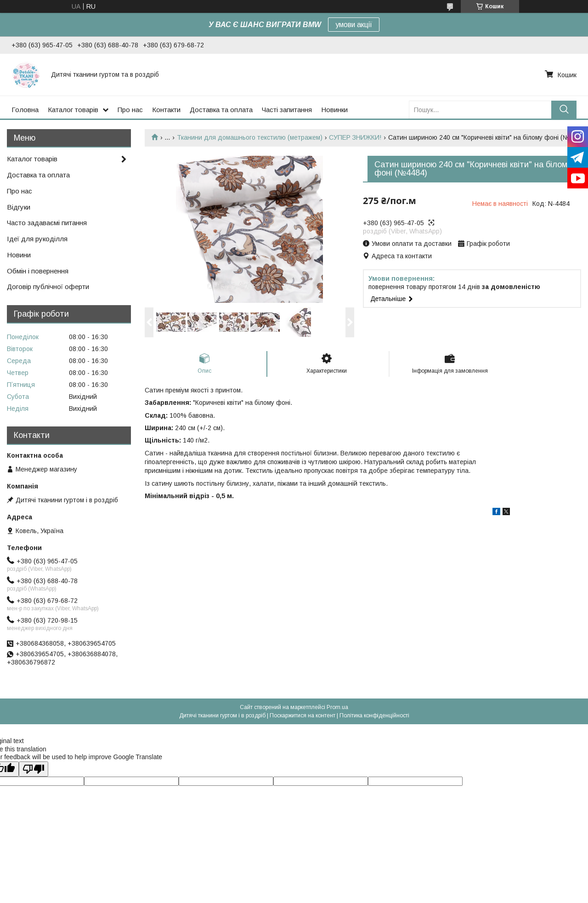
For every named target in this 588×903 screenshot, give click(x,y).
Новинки (334, 110)
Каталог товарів (73, 110)
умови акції (354, 25)
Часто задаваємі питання (47, 223)
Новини (19, 255)
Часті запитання (287, 110)
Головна (25, 110)
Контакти (166, 110)
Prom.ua (337, 707)
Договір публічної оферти (48, 287)
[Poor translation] (34, 769)
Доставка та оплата (221, 110)
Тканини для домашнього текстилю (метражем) (250, 137)
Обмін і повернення (38, 271)
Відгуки (19, 207)
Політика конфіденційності (374, 716)
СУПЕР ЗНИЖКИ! (355, 137)
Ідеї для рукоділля (37, 239)
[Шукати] (564, 110)
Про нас (130, 110)
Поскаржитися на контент (302, 716)
